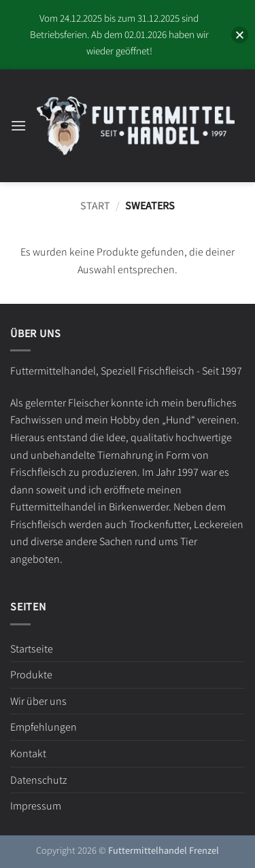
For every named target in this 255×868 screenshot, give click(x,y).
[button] (18, 125)
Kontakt (28, 753)
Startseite (32, 649)
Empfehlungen (44, 727)
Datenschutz (39, 780)
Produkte (31, 675)
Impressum (36, 806)
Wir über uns (38, 701)
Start (95, 206)
